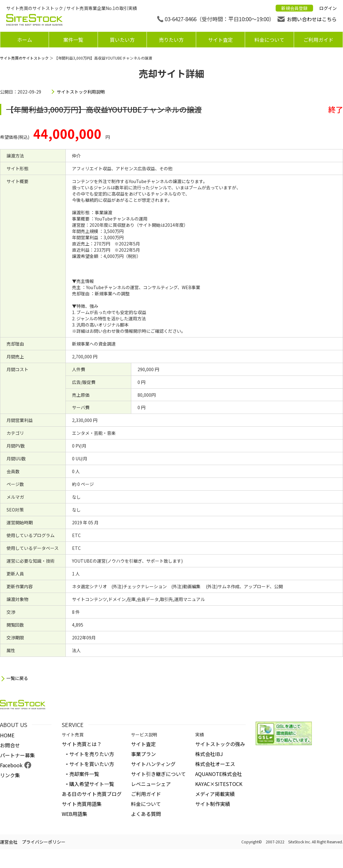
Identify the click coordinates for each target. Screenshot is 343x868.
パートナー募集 (17, 755)
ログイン (328, 8)
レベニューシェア (151, 784)
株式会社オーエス (215, 764)
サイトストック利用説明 (81, 92)
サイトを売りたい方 (92, 754)
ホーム (25, 40)
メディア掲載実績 (215, 794)
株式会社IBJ (209, 754)
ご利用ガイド (318, 40)
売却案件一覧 (84, 774)
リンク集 (10, 775)
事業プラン (143, 754)
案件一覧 (73, 40)
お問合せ (10, 745)
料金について (269, 40)
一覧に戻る (17, 678)
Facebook (11, 765)
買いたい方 (122, 40)
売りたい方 (171, 40)
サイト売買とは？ (82, 744)
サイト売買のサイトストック (24, 58)
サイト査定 (220, 40)
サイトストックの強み (220, 744)
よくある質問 (146, 814)
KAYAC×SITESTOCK (219, 784)
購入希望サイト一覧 (92, 784)
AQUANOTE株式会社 (219, 774)
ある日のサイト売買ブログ (92, 794)
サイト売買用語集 (82, 804)
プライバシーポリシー (44, 842)
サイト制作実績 (213, 804)
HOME (7, 735)
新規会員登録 (294, 8)
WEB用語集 (75, 814)
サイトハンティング (153, 764)
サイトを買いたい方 (92, 764)
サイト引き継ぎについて (158, 774)
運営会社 (9, 842)
